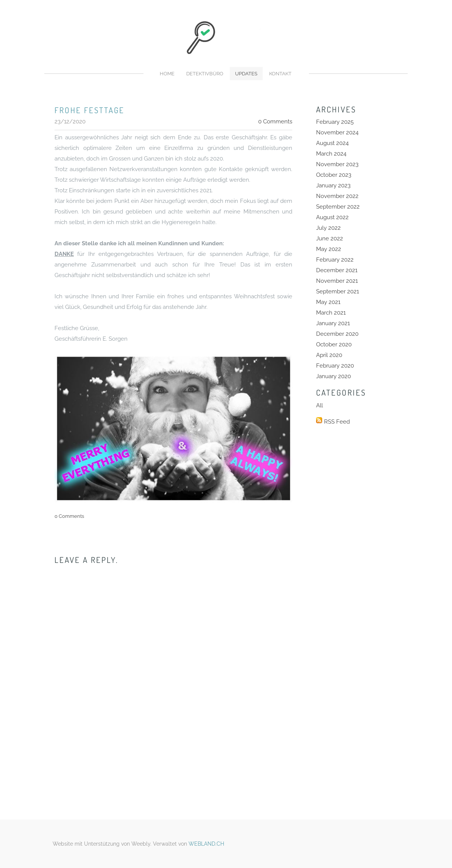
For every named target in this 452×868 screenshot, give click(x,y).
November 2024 (337, 132)
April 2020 (329, 355)
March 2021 (331, 313)
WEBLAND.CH (206, 844)
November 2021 (337, 281)
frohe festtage (90, 110)
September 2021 (337, 291)
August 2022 (332, 217)
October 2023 (334, 175)
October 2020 (334, 344)
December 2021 (337, 270)
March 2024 (331, 154)
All (320, 405)
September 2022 (338, 207)
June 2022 (330, 238)
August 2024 (332, 143)
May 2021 (328, 302)
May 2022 (329, 249)
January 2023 (333, 185)
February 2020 (335, 366)
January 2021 (333, 323)
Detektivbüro (205, 74)
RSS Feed (337, 422)
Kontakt (280, 74)
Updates (246, 74)
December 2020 (337, 334)
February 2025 (335, 122)
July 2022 (328, 228)
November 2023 (337, 164)
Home (167, 74)
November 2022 (337, 196)
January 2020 (334, 376)
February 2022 (335, 260)
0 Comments (275, 122)
